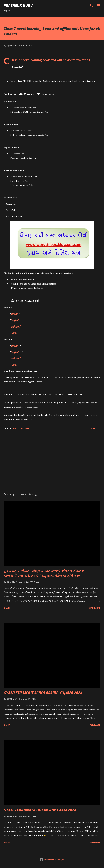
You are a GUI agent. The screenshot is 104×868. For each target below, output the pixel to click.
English (15, 320)
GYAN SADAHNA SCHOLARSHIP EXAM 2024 (40, 810)
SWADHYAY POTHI (21, 428)
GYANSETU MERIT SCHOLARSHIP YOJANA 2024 (43, 693)
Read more (94, 608)
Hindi (14, 333)
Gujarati (16, 358)
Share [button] (94, 428)
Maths (14, 314)
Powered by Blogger (52, 860)
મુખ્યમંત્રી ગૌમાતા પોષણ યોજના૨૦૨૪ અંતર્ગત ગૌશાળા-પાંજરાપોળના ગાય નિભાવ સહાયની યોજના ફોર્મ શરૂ (44, 573)
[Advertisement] (52, 462)
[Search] (92, 5)
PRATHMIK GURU (18, 5)
